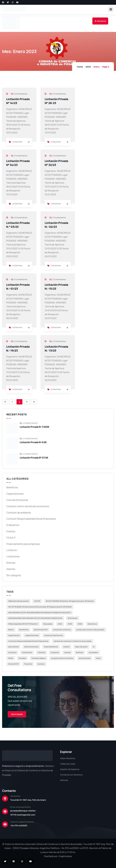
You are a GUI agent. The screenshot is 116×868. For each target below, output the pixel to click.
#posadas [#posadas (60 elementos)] (48, 624)
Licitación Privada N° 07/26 (34, 458)
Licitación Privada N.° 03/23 (18, 225)
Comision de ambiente (19, 513)
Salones (11, 569)
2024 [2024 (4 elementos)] (60, 624)
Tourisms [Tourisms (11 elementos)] (28, 664)
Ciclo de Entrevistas (17, 500)
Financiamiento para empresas (23, 544)
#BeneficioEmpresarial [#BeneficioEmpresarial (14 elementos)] (18, 601)
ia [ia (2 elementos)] (94, 647)
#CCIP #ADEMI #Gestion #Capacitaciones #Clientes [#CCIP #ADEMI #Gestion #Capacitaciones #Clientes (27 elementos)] (70, 601)
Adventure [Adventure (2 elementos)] (92, 624)
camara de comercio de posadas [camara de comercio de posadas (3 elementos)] (90, 630)
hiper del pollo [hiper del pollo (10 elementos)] (81, 647)
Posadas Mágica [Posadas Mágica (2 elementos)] (39, 658)
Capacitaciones (15, 494)
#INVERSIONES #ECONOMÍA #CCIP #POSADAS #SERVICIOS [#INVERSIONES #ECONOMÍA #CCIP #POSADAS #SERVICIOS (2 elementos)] (35, 618)
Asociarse (100, 21)
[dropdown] (111, 9)
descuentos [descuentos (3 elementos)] (13, 647)
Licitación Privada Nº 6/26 (33, 442)
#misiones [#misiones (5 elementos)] (73, 618)
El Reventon (13, 525)
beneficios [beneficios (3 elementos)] (24, 630)
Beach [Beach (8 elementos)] (11, 630)
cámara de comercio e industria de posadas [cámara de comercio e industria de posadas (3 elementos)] (73, 641)
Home (80, 67)
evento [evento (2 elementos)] (66, 647)
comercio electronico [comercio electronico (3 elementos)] (53, 635)
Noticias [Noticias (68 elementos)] (80, 652)
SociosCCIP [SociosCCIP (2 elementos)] (13, 664)
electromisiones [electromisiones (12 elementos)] (31, 647)
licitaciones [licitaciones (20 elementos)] (27, 652)
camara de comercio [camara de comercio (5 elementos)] (62, 630)
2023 (88, 67)
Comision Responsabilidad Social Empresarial (31, 519)
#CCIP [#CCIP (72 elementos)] (37, 601)
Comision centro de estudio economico (28, 506)
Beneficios (12, 487)
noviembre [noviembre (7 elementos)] (93, 652)
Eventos (11, 531)
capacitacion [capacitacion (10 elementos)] (14, 635)
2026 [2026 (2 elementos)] (80, 624)
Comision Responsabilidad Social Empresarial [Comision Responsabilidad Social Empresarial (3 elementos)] (28, 641)
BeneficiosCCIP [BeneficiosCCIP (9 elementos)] (41, 630)
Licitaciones (17, 142)
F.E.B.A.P (11, 538)
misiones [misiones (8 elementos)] (55, 652)
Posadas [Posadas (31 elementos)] (22, 658)
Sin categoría (14, 575)
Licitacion (12, 550)
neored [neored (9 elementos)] (67, 652)
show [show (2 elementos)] (98, 658)
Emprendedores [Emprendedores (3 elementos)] (51, 647)
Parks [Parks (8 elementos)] (11, 658)
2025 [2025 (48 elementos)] (70, 624)
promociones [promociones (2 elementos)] (85, 658)
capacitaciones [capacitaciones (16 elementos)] (32, 635)
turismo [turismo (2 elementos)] (41, 664)
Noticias (11, 563)
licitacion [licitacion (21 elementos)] (12, 652)
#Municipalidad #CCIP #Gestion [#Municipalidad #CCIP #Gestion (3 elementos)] (23, 624)
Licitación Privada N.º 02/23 (56, 225)
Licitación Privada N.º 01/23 (18, 287)
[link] (29, 142)
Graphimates (65, 856)
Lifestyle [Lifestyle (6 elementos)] (41, 652)
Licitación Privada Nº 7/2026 (34, 427)
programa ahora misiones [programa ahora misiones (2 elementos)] (62, 658)
